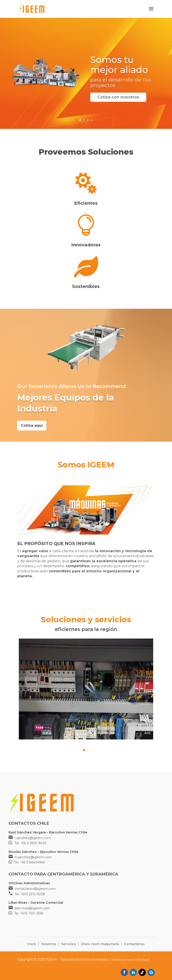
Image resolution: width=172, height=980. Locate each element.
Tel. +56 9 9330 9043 (30, 843)
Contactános (134, 944)
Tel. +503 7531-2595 (29, 913)
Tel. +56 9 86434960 (30, 862)
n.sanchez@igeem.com (33, 857)
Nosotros (49, 944)
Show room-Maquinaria (100, 944)
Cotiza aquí (32, 425)
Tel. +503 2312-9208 (30, 894)
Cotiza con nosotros (118, 97)
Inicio (32, 944)
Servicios (69, 944)
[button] (83, 750)
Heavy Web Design (138, 960)
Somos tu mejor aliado (119, 65)
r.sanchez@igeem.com (33, 838)
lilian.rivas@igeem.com (32, 908)
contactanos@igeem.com (35, 889)
